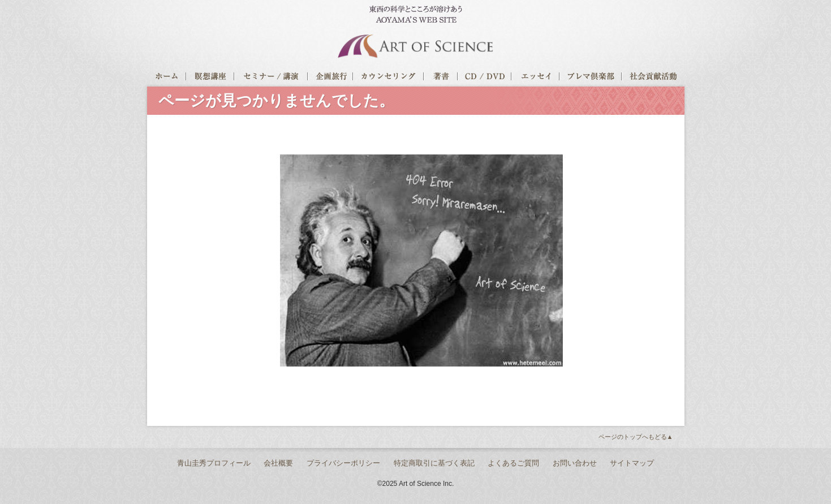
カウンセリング (389, 78)
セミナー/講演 (272, 78)
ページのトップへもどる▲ (636, 437)
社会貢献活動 (653, 78)
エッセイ (536, 78)
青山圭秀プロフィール (214, 463)
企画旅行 (331, 78)
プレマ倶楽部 (591, 78)
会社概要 (278, 463)
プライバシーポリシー (343, 463)
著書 (441, 78)
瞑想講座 (211, 78)
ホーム (167, 78)
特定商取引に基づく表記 (434, 463)
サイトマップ (632, 463)
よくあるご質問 (513, 463)
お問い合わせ (575, 463)
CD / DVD (485, 78)
